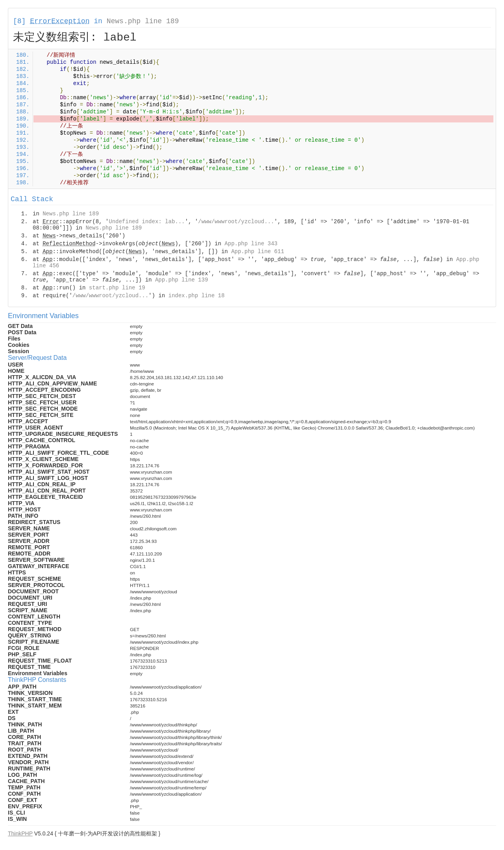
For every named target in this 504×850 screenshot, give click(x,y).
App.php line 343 (251, 244)
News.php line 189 (143, 21)
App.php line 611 (258, 252)
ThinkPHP (20, 833)
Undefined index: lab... (147, 222)
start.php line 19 (117, 288)
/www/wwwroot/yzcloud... (236, 222)
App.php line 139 (182, 280)
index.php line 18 (196, 296)
